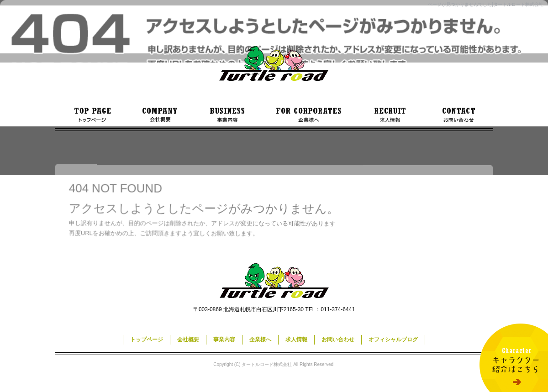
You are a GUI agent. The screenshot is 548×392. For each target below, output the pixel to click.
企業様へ (308, 115)
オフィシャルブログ (393, 340)
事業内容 (226, 115)
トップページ (91, 115)
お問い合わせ (459, 115)
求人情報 (390, 115)
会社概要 (160, 115)
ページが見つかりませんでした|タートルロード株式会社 (486, 4)
